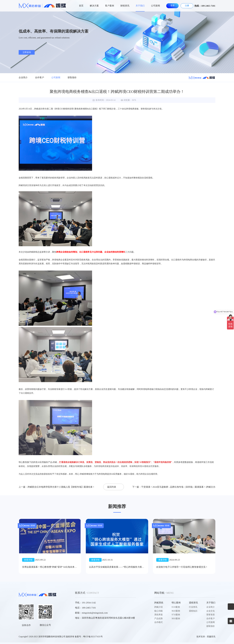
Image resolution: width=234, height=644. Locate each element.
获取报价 (72, 77)
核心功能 (158, 611)
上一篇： (57, 487)
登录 (173, 5)
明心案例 (176, 603)
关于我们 (140, 6)
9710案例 (176, 615)
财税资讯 (125, 6)
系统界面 (158, 615)
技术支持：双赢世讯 (206, 637)
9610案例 (176, 611)
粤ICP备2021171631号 (93, 637)
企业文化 (211, 611)
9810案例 (176, 619)
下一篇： (174, 487)
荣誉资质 (211, 615)
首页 (81, 6)
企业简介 (23, 77)
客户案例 (110, 6)
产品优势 (158, 619)
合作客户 (40, 77)
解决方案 (94, 6)
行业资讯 (193, 607)
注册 (187, 6)
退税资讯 (193, 603)
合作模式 (158, 622)
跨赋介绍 (158, 607)
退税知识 (193, 611)
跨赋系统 (159, 603)
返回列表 (112, 487)
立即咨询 (27, 52)
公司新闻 (156, 6)
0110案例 (176, 607)
